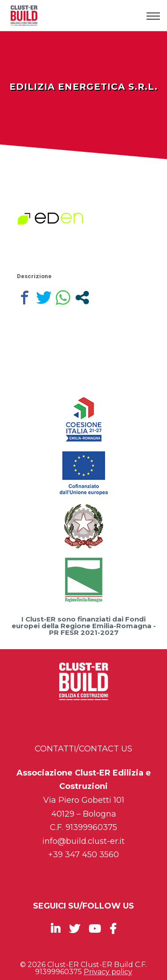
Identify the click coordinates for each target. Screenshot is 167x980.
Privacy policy (108, 972)
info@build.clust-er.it (83, 841)
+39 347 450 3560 (83, 855)
